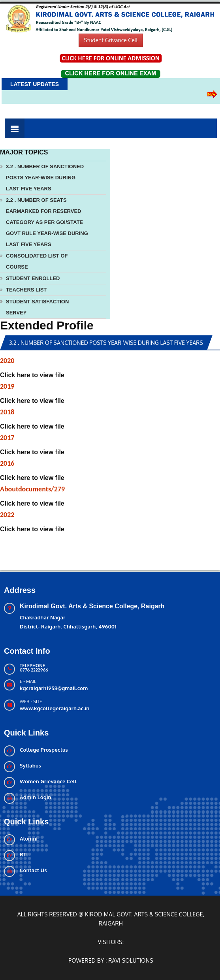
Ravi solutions (131, 960)
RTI (24, 854)
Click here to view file (32, 375)
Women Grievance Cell (48, 781)
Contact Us (33, 870)
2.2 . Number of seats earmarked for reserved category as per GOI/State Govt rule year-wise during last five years (47, 222)
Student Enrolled (33, 278)
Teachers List (26, 290)
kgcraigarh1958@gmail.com (54, 688)
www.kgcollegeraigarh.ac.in (55, 708)
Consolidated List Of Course (37, 261)
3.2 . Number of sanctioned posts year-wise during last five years (45, 178)
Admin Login (36, 797)
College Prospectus (44, 750)
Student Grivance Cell (111, 40)
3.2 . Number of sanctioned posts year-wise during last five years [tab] (106, 343)
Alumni (29, 839)
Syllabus (30, 766)
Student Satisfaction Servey (37, 307)
